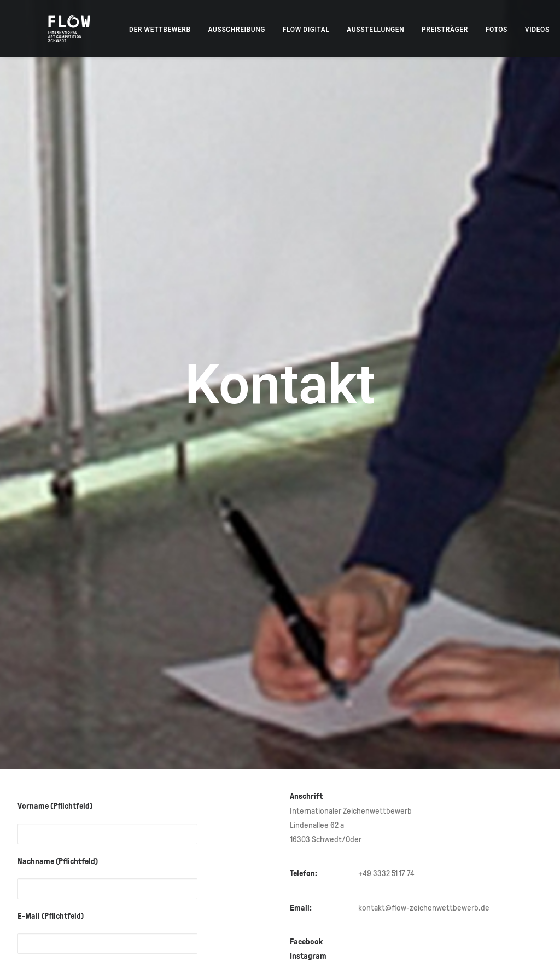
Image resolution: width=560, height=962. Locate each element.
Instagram (309, 860)
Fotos (475, 30)
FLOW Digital (284, 30)
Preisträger (423, 30)
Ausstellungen (354, 30)
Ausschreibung (215, 30)
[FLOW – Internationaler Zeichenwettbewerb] (59, 28)
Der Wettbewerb (138, 30)
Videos (515, 30)
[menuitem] (138, 30)
